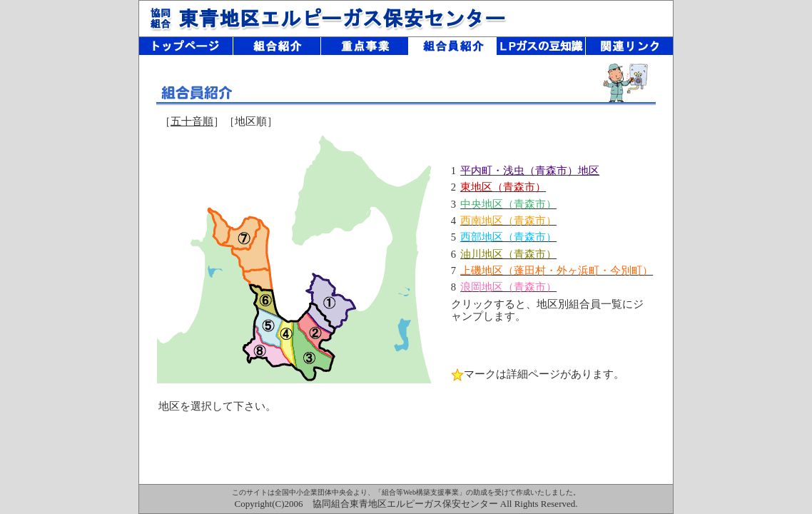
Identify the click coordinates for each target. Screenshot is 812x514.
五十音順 (192, 121)
